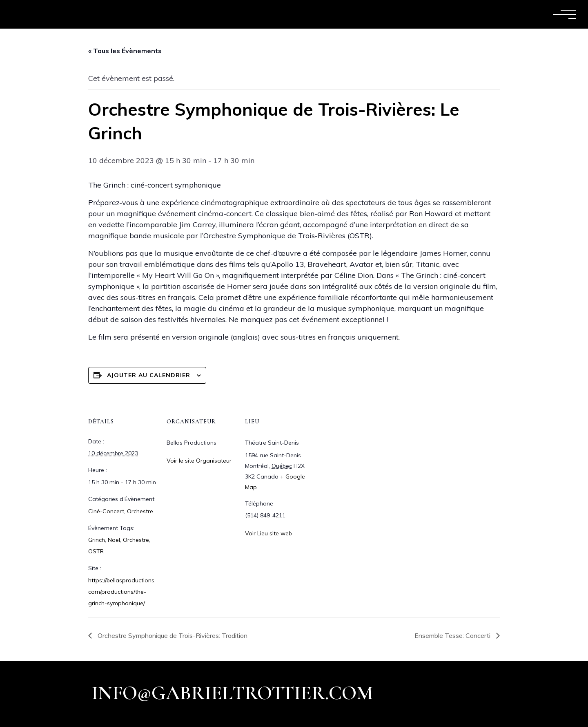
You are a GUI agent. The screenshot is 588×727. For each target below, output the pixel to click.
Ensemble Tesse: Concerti (453, 635)
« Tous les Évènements (125, 51)
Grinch (97, 540)
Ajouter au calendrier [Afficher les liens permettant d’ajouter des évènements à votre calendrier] (149, 375)
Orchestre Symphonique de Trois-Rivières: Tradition (172, 635)
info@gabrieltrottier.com (232, 693)
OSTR (96, 551)
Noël (114, 540)
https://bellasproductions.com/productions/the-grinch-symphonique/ (122, 592)
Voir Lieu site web (268, 533)
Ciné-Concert (106, 511)
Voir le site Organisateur (199, 461)
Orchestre (140, 511)
